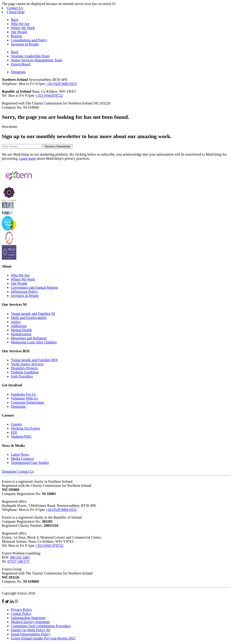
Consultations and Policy (29, 40)
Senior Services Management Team (37, 60)
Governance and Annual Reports (34, 287)
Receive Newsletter (58, 146)
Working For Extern (25, 428)
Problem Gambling (25, 372)
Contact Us (15, 8)
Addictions (19, 326)
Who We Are (20, 24)
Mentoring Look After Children (34, 342)
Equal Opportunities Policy (31, 634)
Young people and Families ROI (34, 360)
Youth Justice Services (27, 364)
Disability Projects (24, 368)
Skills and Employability (29, 318)
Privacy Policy (22, 610)
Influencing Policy (24, 292)
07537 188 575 (18, 561)
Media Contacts (22, 459)
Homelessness (21, 334)
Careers (16, 424)
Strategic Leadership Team (30, 56)
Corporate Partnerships (28, 402)
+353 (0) (49, 96)
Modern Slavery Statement (30, 622)
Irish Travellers (22, 376)
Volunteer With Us (24, 398)
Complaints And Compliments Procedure (41, 626)
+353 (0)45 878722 (49, 546)
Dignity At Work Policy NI (30, 630)
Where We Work (23, 28)
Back (15, 20)
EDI (14, 432)
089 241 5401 (20, 557)
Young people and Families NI (33, 314)
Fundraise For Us (23, 394)
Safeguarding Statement (28, 618)
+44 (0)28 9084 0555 (61, 84)
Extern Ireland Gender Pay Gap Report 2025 (43, 638)
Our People (19, 32)
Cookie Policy (21, 614)
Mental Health (21, 330)
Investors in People (25, 44)
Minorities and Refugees (29, 338)
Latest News (20, 454)
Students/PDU (21, 436)
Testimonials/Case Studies (30, 463)
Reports (17, 36)
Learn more (27, 158)
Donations (18, 72)
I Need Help (16, 12)
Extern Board (21, 64)
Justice (16, 322)
